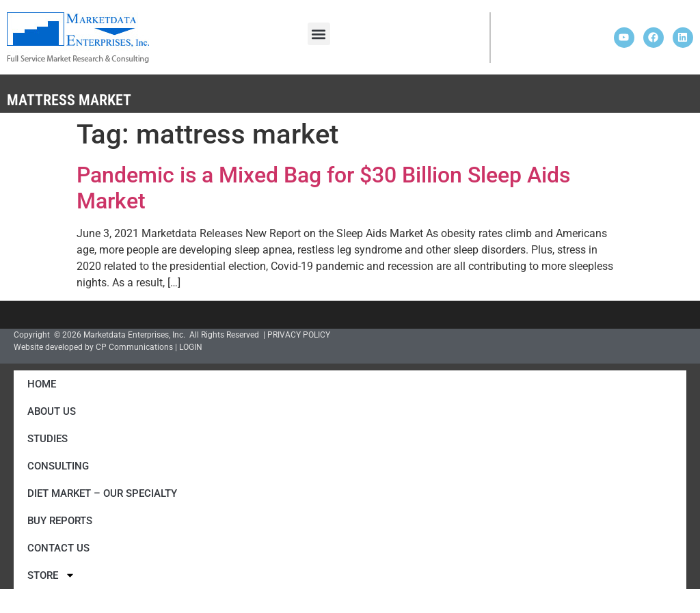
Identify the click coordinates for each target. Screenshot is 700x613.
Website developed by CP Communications (93, 347)
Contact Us (58, 548)
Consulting (58, 466)
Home (42, 384)
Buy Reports (60, 521)
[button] (319, 34)
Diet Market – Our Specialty (102, 493)
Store (51, 575)
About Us (52, 411)
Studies (48, 439)
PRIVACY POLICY (299, 335)
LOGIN (191, 347)
